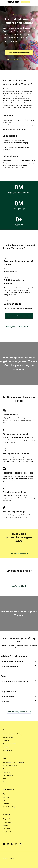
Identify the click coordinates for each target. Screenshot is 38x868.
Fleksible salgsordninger (14, 492)
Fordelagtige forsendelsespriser (18, 473)
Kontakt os (6, 804)
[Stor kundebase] (4, 411)
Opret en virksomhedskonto (19, 53)
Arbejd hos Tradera (9, 832)
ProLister (6, 769)
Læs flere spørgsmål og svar (19, 712)
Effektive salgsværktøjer (14, 512)
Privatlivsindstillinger (9, 807)
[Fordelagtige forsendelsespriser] (4, 469)
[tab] (19, 662)
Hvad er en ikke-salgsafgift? (11, 666)
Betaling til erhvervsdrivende (16, 453)
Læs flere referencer (19, 554)
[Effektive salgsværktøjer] (4, 507)
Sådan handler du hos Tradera (12, 734)
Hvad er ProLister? (8, 696)
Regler (5, 794)
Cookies (5, 825)
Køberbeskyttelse (8, 737)
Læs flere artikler (19, 586)
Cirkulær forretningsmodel (15, 434)
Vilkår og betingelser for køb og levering (15, 681)
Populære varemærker (10, 744)
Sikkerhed (6, 797)
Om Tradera (6, 829)
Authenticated (7, 750)
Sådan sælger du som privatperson (14, 762)
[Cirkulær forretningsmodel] (4, 430)
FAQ (4, 800)
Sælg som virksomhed (10, 765)
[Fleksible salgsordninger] (4, 488)
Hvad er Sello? (6, 701)
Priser (5, 782)
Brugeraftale (7, 819)
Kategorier (6, 740)
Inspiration (6, 747)
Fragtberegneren (8, 775)
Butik (4, 779)
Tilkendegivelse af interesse (19, 60)
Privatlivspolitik (7, 822)
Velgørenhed (7, 772)
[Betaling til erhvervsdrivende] (4, 449)
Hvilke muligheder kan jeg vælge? (13, 661)
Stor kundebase (10, 415)
